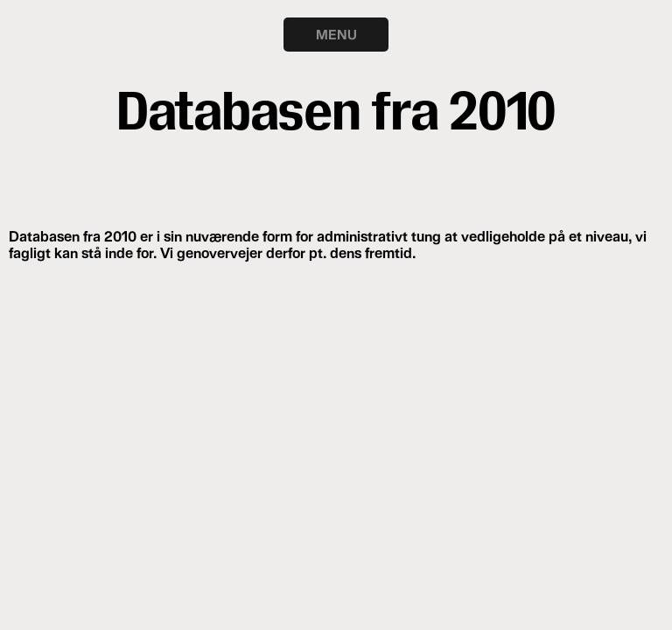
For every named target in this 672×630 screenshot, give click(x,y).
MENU (336, 34)
